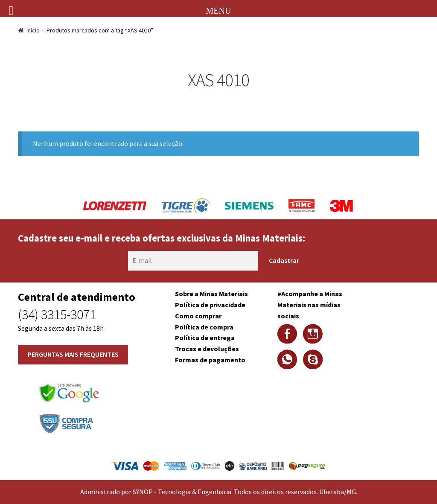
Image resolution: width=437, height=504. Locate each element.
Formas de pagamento (210, 360)
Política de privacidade (210, 305)
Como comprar (198, 316)
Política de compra (204, 327)
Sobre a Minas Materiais (211, 294)
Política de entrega (205, 338)
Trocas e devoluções (207, 349)
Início (33, 30)
